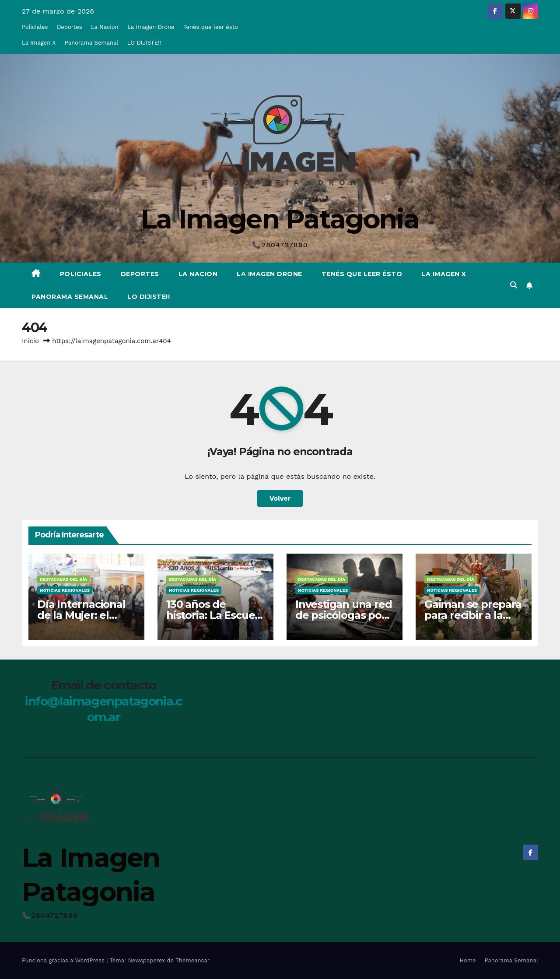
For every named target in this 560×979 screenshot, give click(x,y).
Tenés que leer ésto (211, 27)
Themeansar (192, 960)
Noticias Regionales (65, 590)
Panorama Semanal (91, 43)
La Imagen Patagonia (280, 219)
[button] (514, 285)
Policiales (35, 27)
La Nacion (105, 27)
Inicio (30, 341)
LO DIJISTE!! (144, 43)
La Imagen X (39, 43)
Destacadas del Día (63, 579)
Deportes (70, 27)
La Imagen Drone (151, 27)
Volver (280, 498)
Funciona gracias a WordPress (64, 960)
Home (467, 960)
